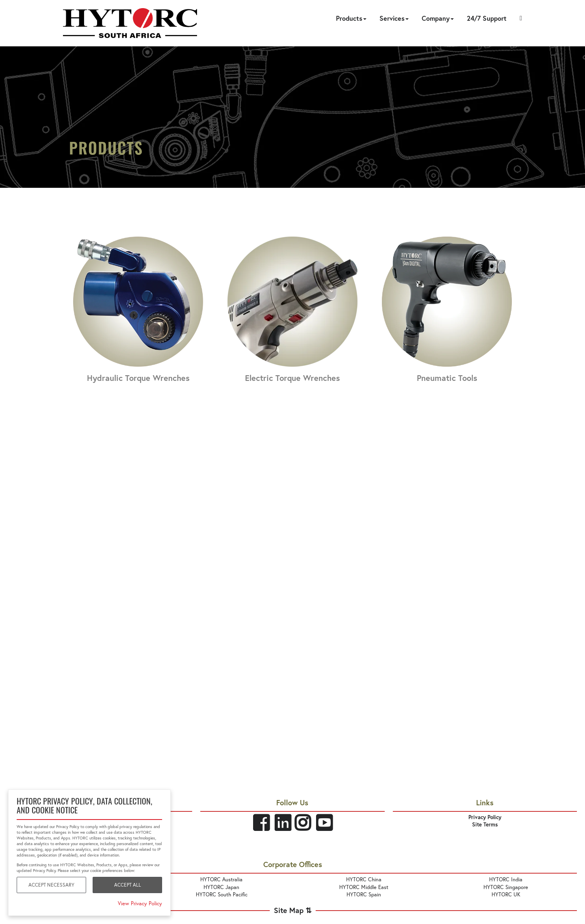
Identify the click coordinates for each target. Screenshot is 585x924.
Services (394, 18)
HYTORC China (364, 879)
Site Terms (485, 825)
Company (438, 18)
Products (351, 18)
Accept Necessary (51, 885)
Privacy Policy (485, 817)
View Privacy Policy (140, 903)
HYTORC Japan (221, 887)
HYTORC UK (506, 894)
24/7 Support (487, 18)
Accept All (128, 885)
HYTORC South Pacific (222, 894)
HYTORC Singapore (506, 887)
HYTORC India (506, 879)
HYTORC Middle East (364, 887)
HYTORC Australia (221, 879)
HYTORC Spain (364, 894)
